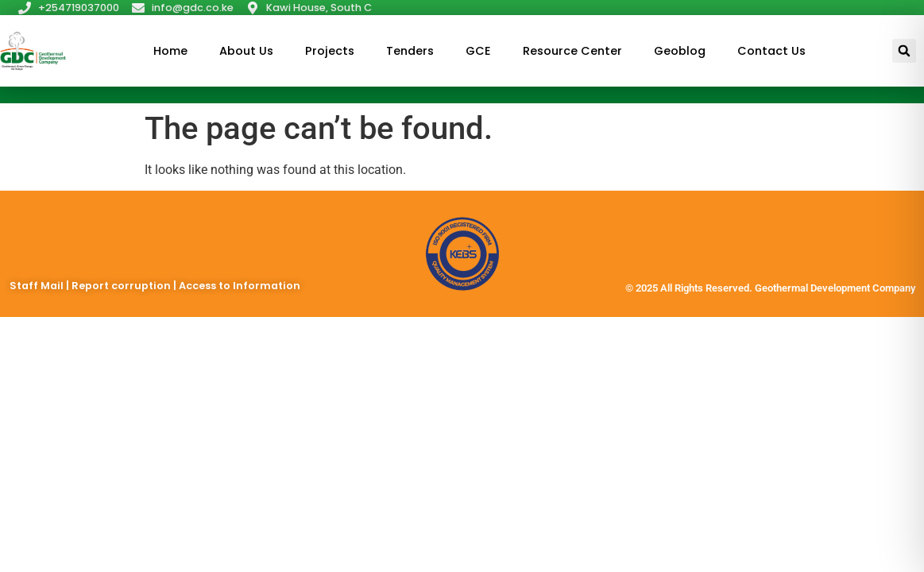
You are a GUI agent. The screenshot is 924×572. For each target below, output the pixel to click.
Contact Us (771, 51)
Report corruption (122, 286)
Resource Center (572, 51)
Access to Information (240, 286)
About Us (246, 51)
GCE (478, 51)
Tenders (410, 51)
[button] (904, 51)
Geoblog (680, 51)
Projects (330, 51)
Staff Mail (38, 286)
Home (170, 51)
